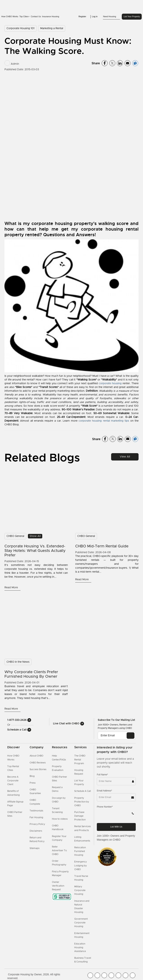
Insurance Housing (51, 16)
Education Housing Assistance (80, 947)
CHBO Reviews (38, 763)
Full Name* (102, 775)
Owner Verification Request (58, 886)
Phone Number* (105, 807)
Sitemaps (35, 848)
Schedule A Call (83, 791)
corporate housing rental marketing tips (104, 421)
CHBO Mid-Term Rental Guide (102, 546)
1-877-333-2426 (19, 720)
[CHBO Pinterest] (125, 975)
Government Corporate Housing (81, 923)
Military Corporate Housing (80, 890)
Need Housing (111, 17)
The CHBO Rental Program (80, 759)
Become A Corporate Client (13, 781)
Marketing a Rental (52, 28)
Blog (32, 776)
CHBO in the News (18, 662)
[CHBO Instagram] (111, 975)
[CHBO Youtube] (97, 975)
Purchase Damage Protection (80, 816)
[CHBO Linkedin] (118, 975)
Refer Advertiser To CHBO (59, 850)
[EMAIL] (131, 736)
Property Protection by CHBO (82, 802)
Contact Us (36, 16)
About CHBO (36, 756)
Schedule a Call (19, 730)
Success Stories (38, 769)
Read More (12, 588)
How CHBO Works (10, 16)
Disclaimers (36, 831)
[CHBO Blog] (104, 975)
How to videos (60, 819)
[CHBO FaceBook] (90, 975)
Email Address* (104, 791)
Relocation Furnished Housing (80, 851)
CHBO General (15, 536)
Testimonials (36, 811)
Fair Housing (36, 817)
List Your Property (132, 16)
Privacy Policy (37, 824)
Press (33, 783)
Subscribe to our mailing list (116, 720)
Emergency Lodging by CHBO (81, 865)
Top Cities (24, 16)
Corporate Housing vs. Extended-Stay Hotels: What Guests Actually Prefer (35, 551)
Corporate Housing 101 (20, 28)
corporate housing (110, 383)
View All (125, 457)
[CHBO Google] (133, 975)
